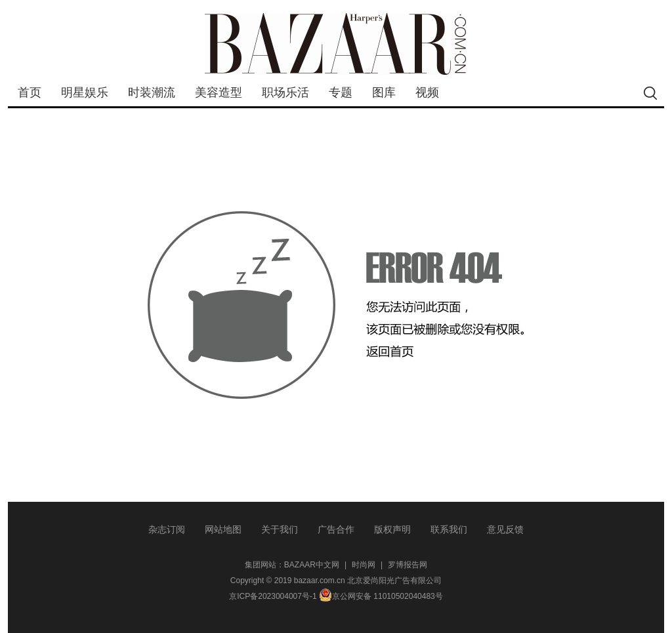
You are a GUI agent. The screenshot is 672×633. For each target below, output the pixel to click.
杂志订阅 (167, 529)
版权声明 (392, 529)
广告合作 (336, 529)
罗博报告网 (408, 565)
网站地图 (223, 529)
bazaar (336, 44)
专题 (341, 92)
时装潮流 (152, 92)
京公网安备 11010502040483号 (381, 596)
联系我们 (449, 529)
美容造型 (219, 92)
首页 (30, 92)
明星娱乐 (85, 92)
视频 (427, 92)
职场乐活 (285, 92)
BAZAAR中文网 (312, 565)
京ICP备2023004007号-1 (273, 596)
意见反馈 (505, 529)
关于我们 (280, 529)
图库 (384, 92)
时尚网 (364, 565)
